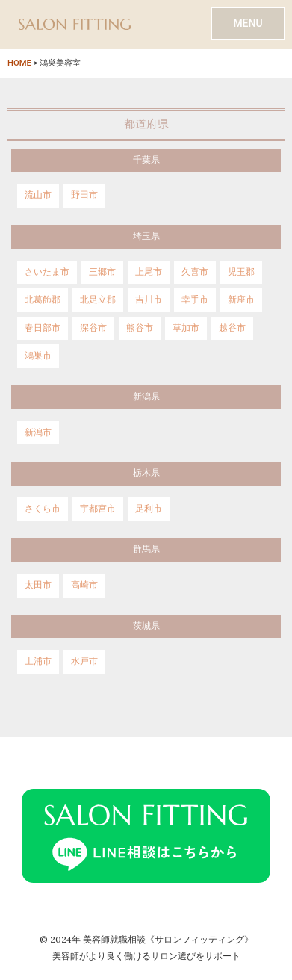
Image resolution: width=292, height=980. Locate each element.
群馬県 (146, 549)
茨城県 (146, 626)
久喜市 (195, 272)
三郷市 (102, 272)
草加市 (186, 328)
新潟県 (146, 397)
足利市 (149, 509)
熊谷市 (140, 328)
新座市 (241, 300)
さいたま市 (47, 272)
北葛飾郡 (43, 300)
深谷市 (93, 328)
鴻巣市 (38, 356)
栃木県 (146, 473)
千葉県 (146, 160)
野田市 (84, 195)
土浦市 (38, 661)
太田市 (38, 585)
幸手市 (195, 300)
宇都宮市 (98, 509)
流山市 (38, 195)
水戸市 (84, 661)
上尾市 (149, 272)
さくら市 (43, 509)
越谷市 (232, 328)
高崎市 (84, 585)
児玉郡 (241, 272)
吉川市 (149, 300)
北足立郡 (98, 300)
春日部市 (43, 328)
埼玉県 (146, 236)
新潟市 (38, 432)
